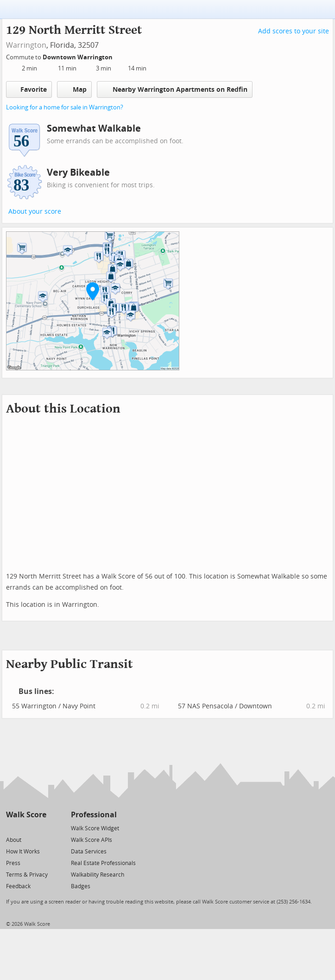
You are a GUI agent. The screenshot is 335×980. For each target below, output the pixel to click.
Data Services (89, 852)
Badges (81, 886)
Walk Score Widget (95, 828)
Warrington (26, 45)
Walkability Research (98, 875)
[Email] (40, 828)
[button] (93, 291)
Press (13, 863)
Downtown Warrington (78, 57)
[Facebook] (26, 828)
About (14, 840)
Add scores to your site (294, 31)
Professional (94, 815)
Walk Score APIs (92, 840)
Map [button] (74, 89)
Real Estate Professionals (103, 863)
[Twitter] (11, 828)
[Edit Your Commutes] (119, 56)
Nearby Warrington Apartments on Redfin (175, 89)
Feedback (18, 886)
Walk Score (26, 815)
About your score (35, 212)
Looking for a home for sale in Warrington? (65, 107)
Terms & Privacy (27, 875)
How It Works (23, 852)
